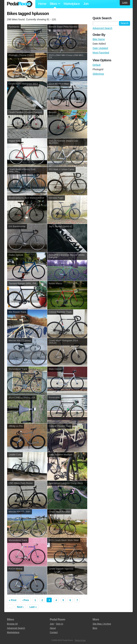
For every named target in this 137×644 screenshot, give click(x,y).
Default (97, 65)
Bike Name (99, 39)
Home (42, 4)
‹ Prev (25, 600)
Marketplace (72, 4)
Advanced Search (102, 28)
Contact (54, 632)
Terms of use (80, 640)
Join (86, 4)
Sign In (60, 624)
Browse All (12, 624)
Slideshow (98, 74)
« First (13, 600)
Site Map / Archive (102, 624)
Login (125, 2)
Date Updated (100, 48)
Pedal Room (20, 4)
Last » (33, 607)
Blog (95, 628)
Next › (20, 607)
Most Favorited (101, 53)
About (53, 628)
